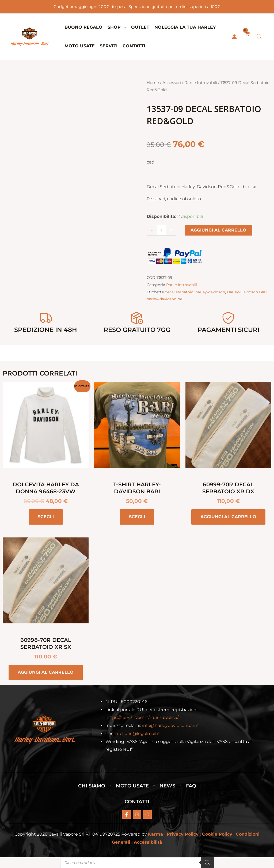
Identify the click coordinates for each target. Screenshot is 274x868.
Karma (155, 834)
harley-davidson (210, 292)
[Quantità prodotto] (161, 230)
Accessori (172, 83)
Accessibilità (148, 842)
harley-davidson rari (165, 299)
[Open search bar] (259, 37)
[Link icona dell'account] (234, 37)
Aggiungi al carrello (218, 230)
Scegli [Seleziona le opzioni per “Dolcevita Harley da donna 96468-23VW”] (46, 517)
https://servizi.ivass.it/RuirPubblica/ (142, 717)
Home (153, 83)
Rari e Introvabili (201, 83)
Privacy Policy (183, 834)
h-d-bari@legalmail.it (138, 734)
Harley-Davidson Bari (247, 292)
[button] (123, 27)
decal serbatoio (179, 292)
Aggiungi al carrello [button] (228, 517)
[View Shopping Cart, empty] (247, 37)
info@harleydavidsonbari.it (171, 725)
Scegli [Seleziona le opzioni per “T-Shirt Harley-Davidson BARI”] (137, 517)
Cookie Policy (217, 834)
